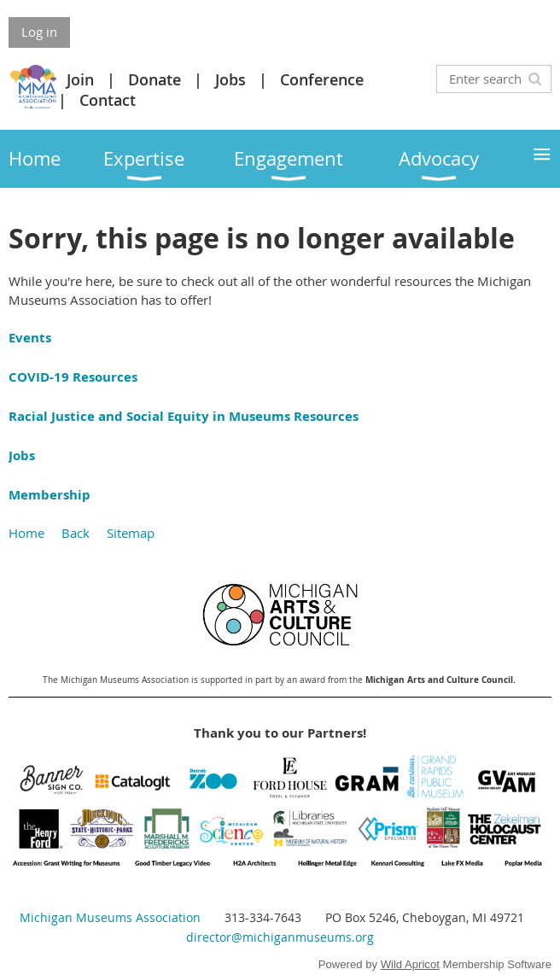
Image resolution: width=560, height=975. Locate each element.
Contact (108, 100)
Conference (322, 79)
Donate (155, 79)
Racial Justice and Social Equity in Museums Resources (184, 416)
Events (30, 338)
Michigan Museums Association (110, 917)
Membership (50, 495)
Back (76, 533)
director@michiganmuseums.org (280, 937)
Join (80, 79)
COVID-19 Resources (73, 377)
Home (26, 533)
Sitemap (131, 533)
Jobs (230, 79)
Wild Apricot (410, 964)
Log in (39, 32)
